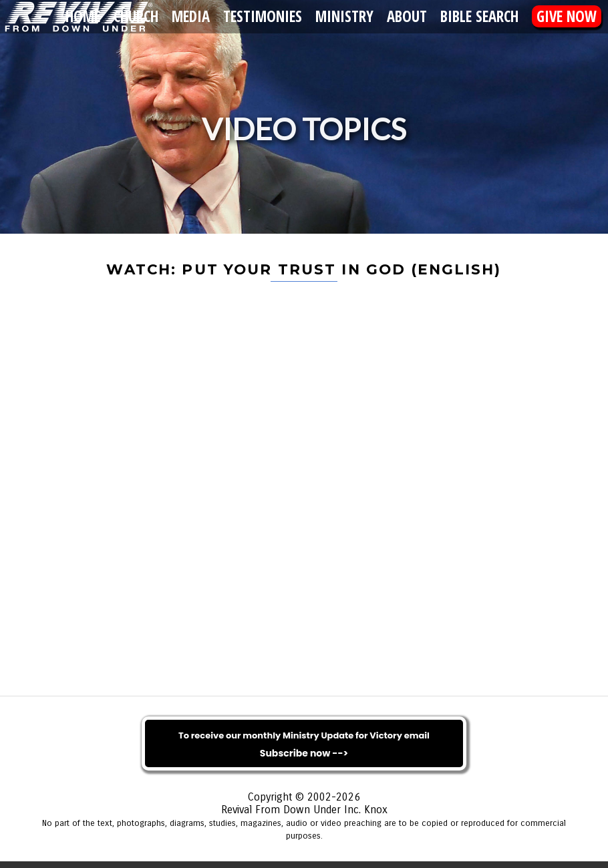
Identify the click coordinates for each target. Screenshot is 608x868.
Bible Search (479, 16)
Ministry (344, 16)
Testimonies (263, 16)
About (407, 16)
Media (191, 16)
